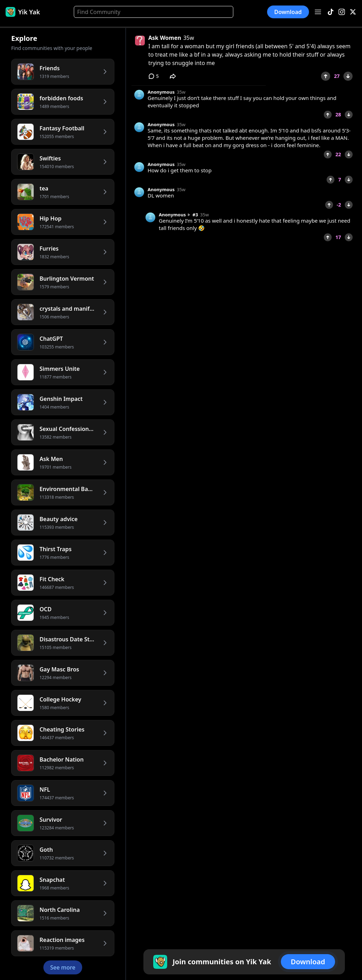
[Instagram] (342, 12)
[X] (353, 12)
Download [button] (288, 12)
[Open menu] (318, 12)
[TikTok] (331, 12)
